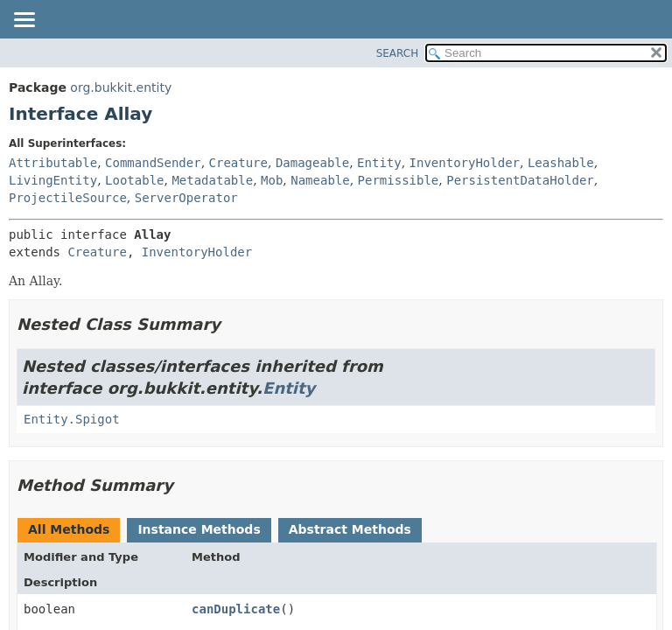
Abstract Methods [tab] (350, 529)
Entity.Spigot (72, 419)
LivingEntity (53, 180)
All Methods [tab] (69, 529)
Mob (272, 180)
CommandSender (153, 163)
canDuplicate (236, 609)
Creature (238, 163)
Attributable (53, 163)
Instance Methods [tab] (199, 529)
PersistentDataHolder (520, 180)
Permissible (399, 180)
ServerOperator (186, 198)
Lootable (134, 180)
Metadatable (212, 180)
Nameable (320, 180)
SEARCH (398, 53)
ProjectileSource (68, 198)
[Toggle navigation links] (24, 21)
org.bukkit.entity (121, 87)
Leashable (561, 163)
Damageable (312, 163)
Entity (379, 163)
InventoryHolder (465, 163)
